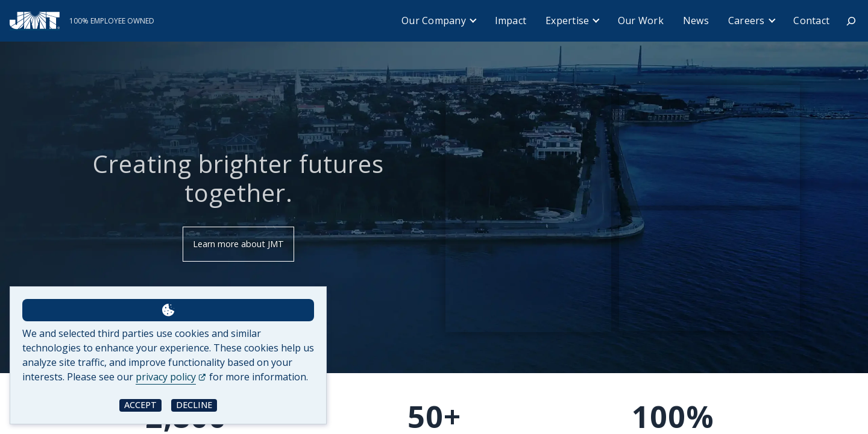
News (696, 20)
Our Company (434, 20)
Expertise (567, 20)
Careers (747, 20)
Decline (194, 405)
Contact (811, 20)
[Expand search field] (851, 21)
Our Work (641, 20)
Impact (511, 20)
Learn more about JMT (238, 244)
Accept (140, 405)
